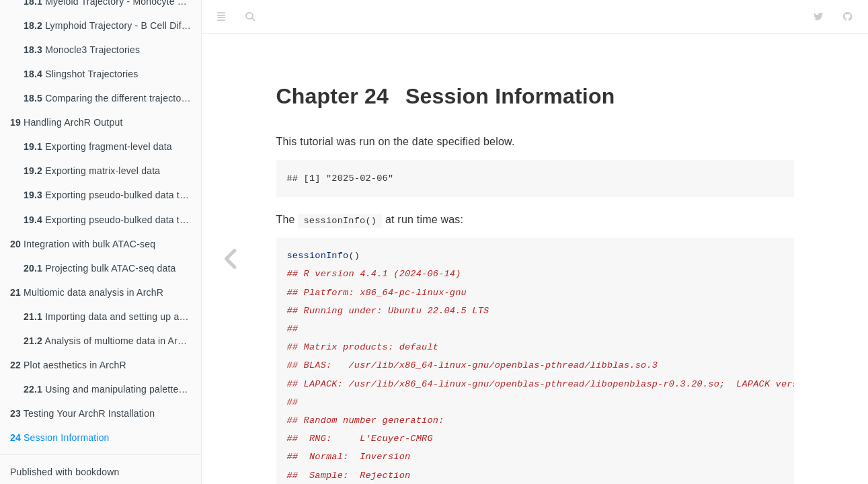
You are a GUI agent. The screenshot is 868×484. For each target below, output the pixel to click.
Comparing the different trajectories (110, 97)
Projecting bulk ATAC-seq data (100, 268)
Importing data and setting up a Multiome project (112, 317)
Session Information (60, 438)
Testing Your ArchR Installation (82, 413)
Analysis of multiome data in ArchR (109, 341)
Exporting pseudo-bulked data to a (112, 195)
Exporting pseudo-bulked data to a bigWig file (112, 220)
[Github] (848, 17)
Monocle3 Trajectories (82, 48)
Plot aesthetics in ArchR (68, 365)
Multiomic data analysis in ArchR (87, 292)
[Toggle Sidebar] (221, 17)
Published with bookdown (65, 472)
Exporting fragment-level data (98, 145)
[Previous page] (232, 259)
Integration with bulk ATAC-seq (83, 244)
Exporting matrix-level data (92, 169)
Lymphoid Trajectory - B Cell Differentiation (112, 24)
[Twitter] (818, 17)
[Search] (250, 17)
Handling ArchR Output (66, 121)
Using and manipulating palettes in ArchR (112, 389)
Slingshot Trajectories (81, 73)
